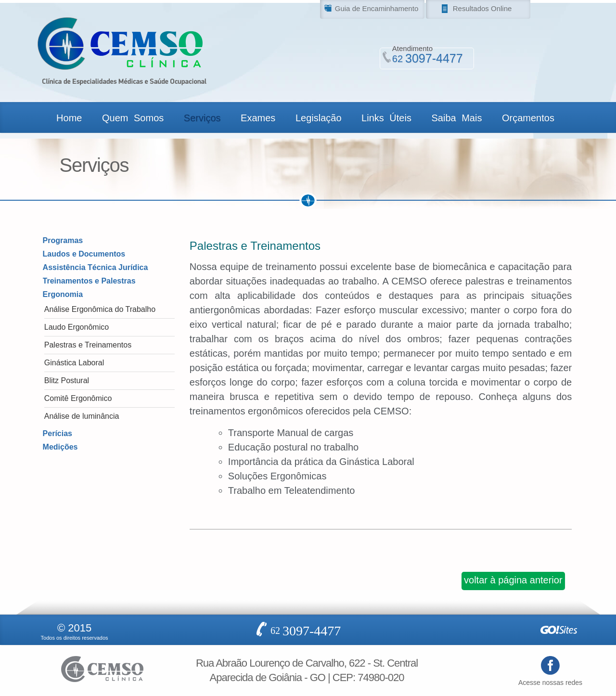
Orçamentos (528, 118)
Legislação (319, 118)
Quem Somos (133, 118)
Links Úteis (386, 118)
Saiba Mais (456, 118)
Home (69, 118)
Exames (258, 118)
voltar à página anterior (513, 580)
